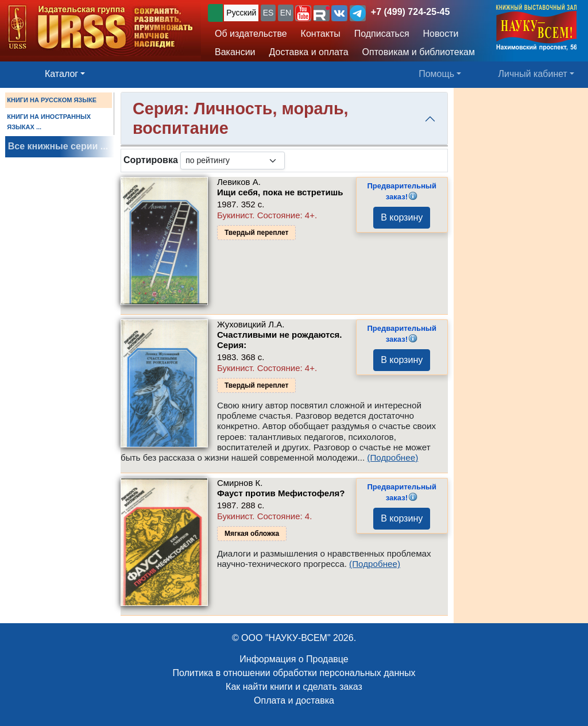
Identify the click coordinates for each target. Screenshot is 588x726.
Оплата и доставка (294, 700)
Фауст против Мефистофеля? (281, 493)
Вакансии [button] (235, 52)
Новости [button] (441, 34)
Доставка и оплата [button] (309, 52)
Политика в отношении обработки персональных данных (294, 673)
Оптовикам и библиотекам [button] (419, 52)
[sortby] (233, 161)
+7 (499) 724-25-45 (410, 12)
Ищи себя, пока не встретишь (280, 192)
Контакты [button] (321, 34)
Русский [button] (241, 13)
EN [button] (286, 13)
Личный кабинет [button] (533, 74)
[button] (303, 13)
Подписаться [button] (382, 34)
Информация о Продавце (294, 659)
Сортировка (151, 160)
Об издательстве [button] (251, 34)
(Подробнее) (392, 457)
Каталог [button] (61, 74)
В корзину (402, 217)
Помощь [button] (436, 74)
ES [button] (268, 13)
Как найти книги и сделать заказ (294, 687)
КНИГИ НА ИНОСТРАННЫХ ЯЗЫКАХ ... (49, 122)
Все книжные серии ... (58, 146)
